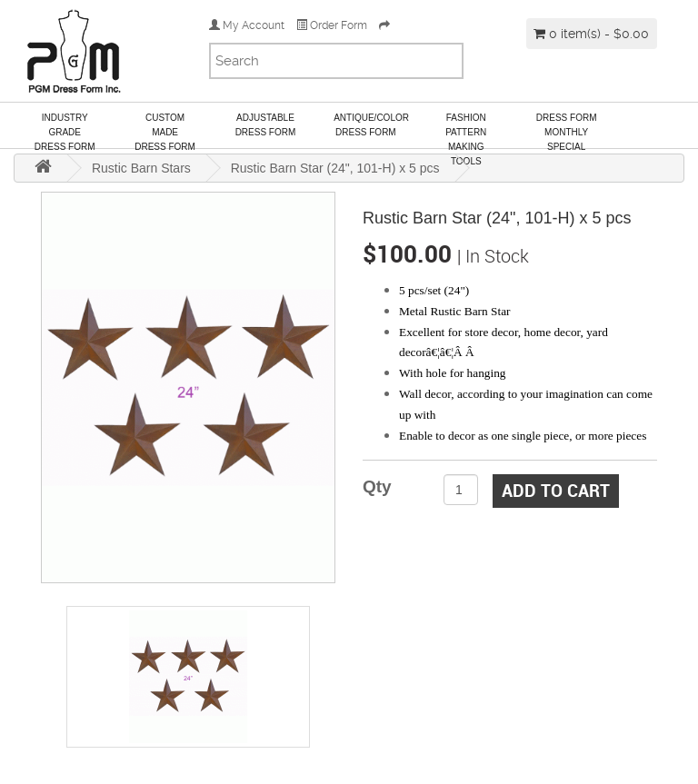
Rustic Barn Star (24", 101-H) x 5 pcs (335, 168)
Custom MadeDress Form (165, 130)
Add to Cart (556, 491)
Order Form (332, 25)
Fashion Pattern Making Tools (466, 130)
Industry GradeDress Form (65, 130)
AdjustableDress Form (266, 125)
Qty (377, 486)
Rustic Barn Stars (141, 168)
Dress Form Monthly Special (567, 130)
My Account (247, 25)
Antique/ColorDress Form (371, 125)
